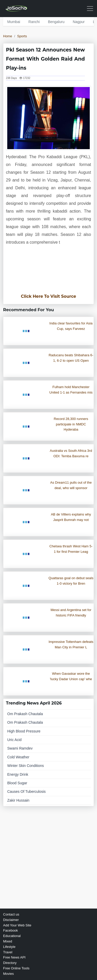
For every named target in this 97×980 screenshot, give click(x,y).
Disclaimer (11, 920)
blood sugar (17, 783)
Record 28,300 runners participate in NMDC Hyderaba (71, 424)
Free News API (14, 957)
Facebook (10, 930)
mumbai (14, 22)
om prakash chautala (25, 714)
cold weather (18, 757)
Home (8, 36)
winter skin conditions (26, 766)
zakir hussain (18, 800)
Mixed (8, 941)
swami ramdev (20, 748)
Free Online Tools (16, 968)
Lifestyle (9, 947)
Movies (8, 974)
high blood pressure (24, 731)
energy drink (18, 774)
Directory (10, 963)
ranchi (34, 22)
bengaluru (56, 22)
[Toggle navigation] (90, 9)
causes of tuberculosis (27, 792)
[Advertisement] (48, 272)
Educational (12, 936)
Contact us (11, 914)
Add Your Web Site (17, 925)
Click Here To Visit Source (48, 296)
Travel (8, 952)
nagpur (79, 22)
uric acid (14, 740)
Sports (22, 36)
